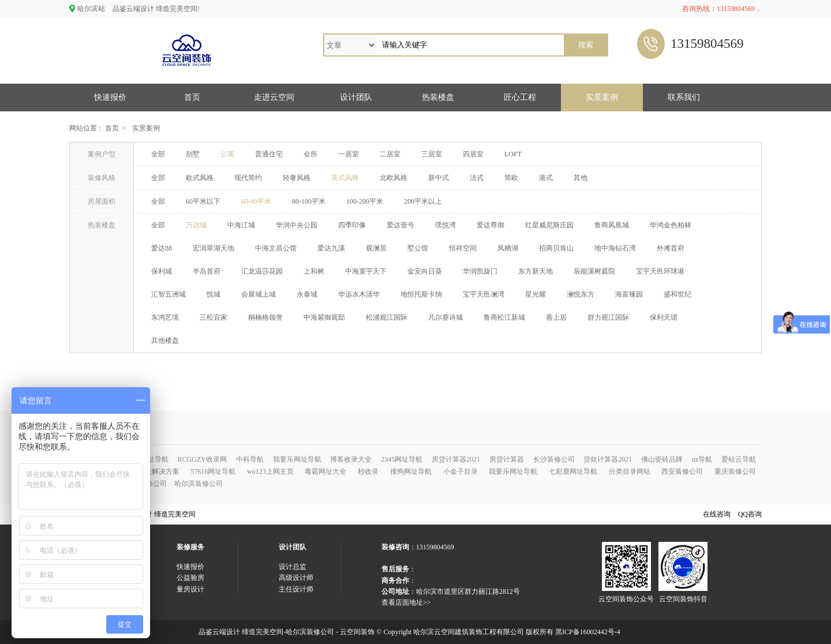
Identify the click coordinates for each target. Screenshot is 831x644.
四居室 (473, 154)
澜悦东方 (581, 294)
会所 (310, 154)
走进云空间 (274, 97)
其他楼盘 (165, 340)
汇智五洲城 (169, 294)
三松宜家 (214, 317)
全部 (158, 154)
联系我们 (684, 97)
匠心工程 (520, 97)
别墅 (193, 154)
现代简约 (248, 178)
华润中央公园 (297, 225)
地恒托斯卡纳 (421, 294)
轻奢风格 (297, 178)
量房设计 (190, 589)
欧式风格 (200, 178)
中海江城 (241, 225)
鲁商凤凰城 (612, 225)
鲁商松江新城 (504, 317)
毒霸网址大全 (325, 471)
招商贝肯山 (556, 248)
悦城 (214, 294)
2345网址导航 (402, 459)
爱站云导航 (739, 459)
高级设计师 (296, 578)
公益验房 (190, 578)
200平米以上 (423, 201)
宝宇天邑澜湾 (484, 294)
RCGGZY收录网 (202, 459)
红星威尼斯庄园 (549, 225)
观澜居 (376, 248)
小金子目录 (461, 471)
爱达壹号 (400, 225)
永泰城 (307, 294)
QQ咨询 (750, 514)
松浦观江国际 (387, 317)
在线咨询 (717, 514)
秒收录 (368, 471)
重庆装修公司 (735, 471)
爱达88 (162, 248)
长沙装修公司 (554, 459)
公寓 (227, 154)
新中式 (439, 178)
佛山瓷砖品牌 (662, 459)
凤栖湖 (508, 248)
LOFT (513, 154)
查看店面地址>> (406, 602)
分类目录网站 (630, 471)
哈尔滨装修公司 (199, 484)
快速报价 (110, 97)
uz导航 (702, 459)
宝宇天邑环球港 (660, 271)
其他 (581, 178)
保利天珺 (664, 317)
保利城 (162, 271)
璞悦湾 (446, 225)
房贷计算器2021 (456, 459)
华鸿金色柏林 (671, 225)
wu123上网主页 (270, 471)
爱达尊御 (491, 225)
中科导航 (250, 459)
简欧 (511, 178)
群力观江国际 (608, 317)
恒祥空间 (463, 248)
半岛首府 (207, 271)
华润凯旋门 (480, 271)
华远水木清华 (359, 294)
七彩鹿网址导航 (573, 471)
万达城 (196, 225)
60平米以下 (203, 201)
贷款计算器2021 (608, 459)
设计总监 (293, 567)
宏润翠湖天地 (214, 248)
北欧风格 (394, 178)
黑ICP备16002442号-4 (588, 632)
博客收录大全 (351, 459)
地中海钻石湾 (615, 248)
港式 (546, 178)
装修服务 (190, 547)
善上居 (556, 317)
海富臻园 (629, 294)
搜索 (586, 45)
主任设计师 (296, 589)
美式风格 (345, 178)
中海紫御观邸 (324, 317)
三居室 (432, 154)
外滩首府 (671, 248)
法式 (477, 178)
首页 (192, 97)
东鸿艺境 (165, 317)
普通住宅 (269, 154)
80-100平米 (309, 201)
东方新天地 (536, 271)
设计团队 (356, 97)
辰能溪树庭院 (594, 271)
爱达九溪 (331, 248)
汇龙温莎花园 (262, 271)
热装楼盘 (438, 97)
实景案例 (602, 97)
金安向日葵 (425, 271)
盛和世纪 (677, 294)
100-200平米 (365, 201)
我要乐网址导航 (297, 459)
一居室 (349, 154)
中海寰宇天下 (366, 271)
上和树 (314, 271)
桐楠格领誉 (265, 317)
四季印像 (352, 225)
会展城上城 (259, 294)
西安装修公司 (682, 471)
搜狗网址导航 (411, 471)
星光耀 (536, 294)
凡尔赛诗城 (446, 317)
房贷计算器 (507, 459)
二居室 (390, 154)
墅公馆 (418, 248)
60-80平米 (256, 201)
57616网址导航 (213, 471)
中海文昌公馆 (276, 248)
